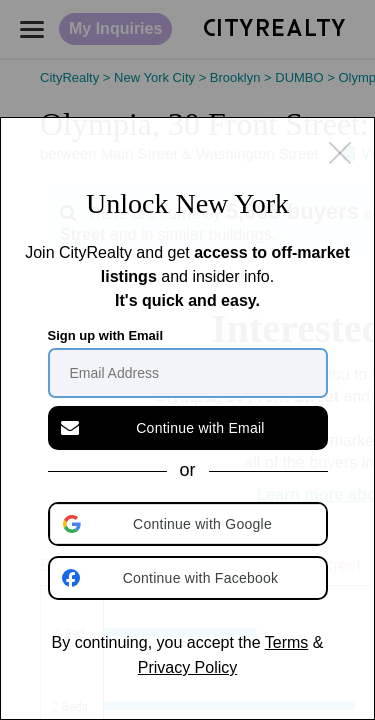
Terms (287, 642)
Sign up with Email (106, 335)
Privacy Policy (188, 667)
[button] (190, 524)
